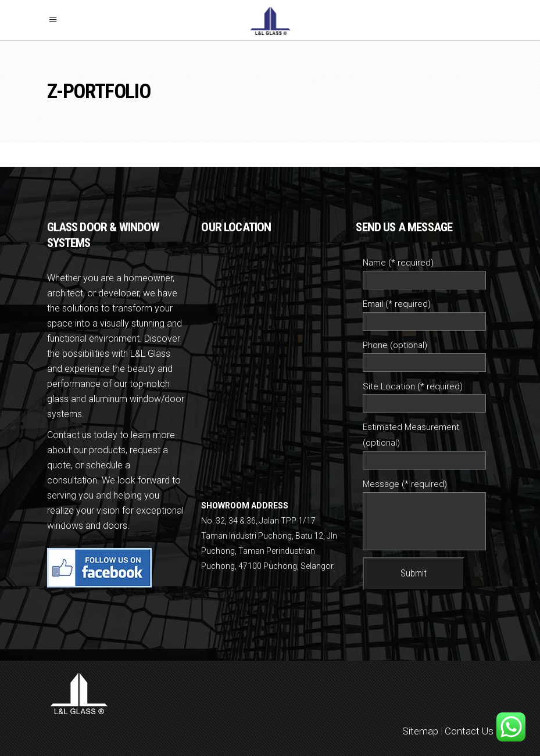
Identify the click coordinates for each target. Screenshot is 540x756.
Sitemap (420, 731)
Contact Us (469, 731)
